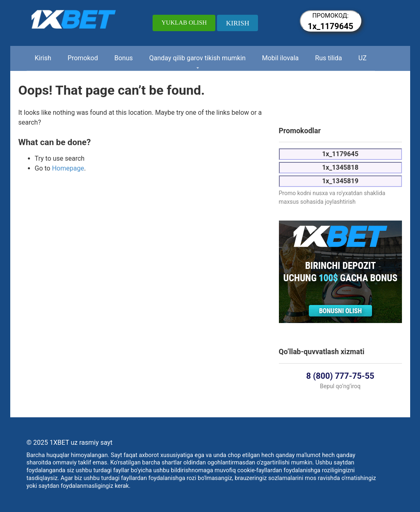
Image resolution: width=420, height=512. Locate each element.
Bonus (124, 58)
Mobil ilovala (281, 58)
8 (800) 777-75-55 (340, 376)
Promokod (83, 58)
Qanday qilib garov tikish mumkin (197, 58)
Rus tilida (329, 58)
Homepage (68, 168)
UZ (363, 58)
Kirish (43, 58)
